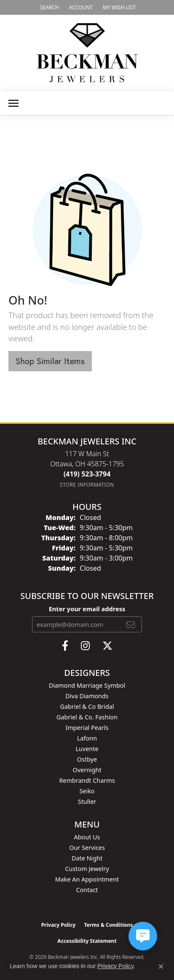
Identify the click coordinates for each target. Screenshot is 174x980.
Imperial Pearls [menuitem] (87, 728)
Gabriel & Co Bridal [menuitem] (87, 706)
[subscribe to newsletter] (131, 624)
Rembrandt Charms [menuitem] (87, 780)
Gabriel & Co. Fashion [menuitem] (87, 717)
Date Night (87, 858)
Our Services (87, 848)
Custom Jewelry (87, 869)
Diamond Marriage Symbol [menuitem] (87, 685)
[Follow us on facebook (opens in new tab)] (65, 646)
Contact (87, 890)
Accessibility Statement (87, 941)
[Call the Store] (87, 474)
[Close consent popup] (161, 966)
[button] (49, 7)
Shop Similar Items (50, 361)
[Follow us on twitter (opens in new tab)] (107, 646)
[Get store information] (87, 485)
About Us (87, 837)
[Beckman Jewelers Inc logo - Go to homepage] (87, 53)
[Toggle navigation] (13, 103)
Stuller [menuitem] (87, 802)
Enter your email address (87, 609)
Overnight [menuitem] (87, 770)
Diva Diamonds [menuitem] (87, 696)
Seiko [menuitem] (87, 791)
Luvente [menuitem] (87, 749)
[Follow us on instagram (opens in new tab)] (85, 646)
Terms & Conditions (108, 925)
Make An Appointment (87, 879)
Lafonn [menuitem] (87, 738)
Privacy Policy (59, 925)
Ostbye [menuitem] (87, 759)
